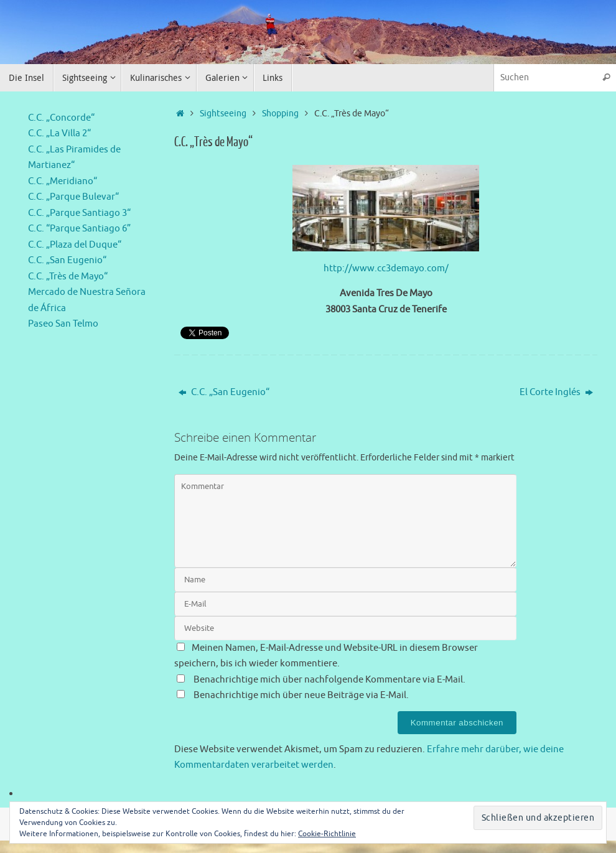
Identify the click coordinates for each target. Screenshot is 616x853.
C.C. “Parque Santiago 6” (79, 229)
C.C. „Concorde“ (61, 118)
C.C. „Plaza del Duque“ (75, 245)
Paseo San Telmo (63, 324)
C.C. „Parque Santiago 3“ (79, 213)
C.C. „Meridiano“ (63, 181)
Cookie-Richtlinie (327, 834)
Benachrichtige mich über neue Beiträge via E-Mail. (301, 695)
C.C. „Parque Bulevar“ (73, 197)
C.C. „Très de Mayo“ (68, 277)
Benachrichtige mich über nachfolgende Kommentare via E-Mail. (329, 680)
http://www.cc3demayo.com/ (386, 268)
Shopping (280, 114)
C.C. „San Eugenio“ (224, 392)
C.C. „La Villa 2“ (59, 133)
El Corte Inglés (556, 392)
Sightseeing (223, 114)
